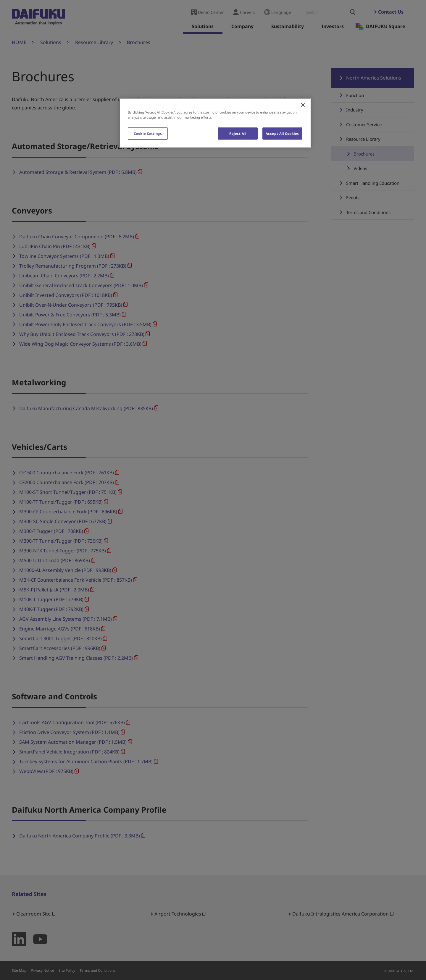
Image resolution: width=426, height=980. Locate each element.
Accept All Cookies (282, 134)
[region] (215, 123)
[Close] (303, 105)
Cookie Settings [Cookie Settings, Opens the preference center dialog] (148, 134)
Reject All (238, 134)
